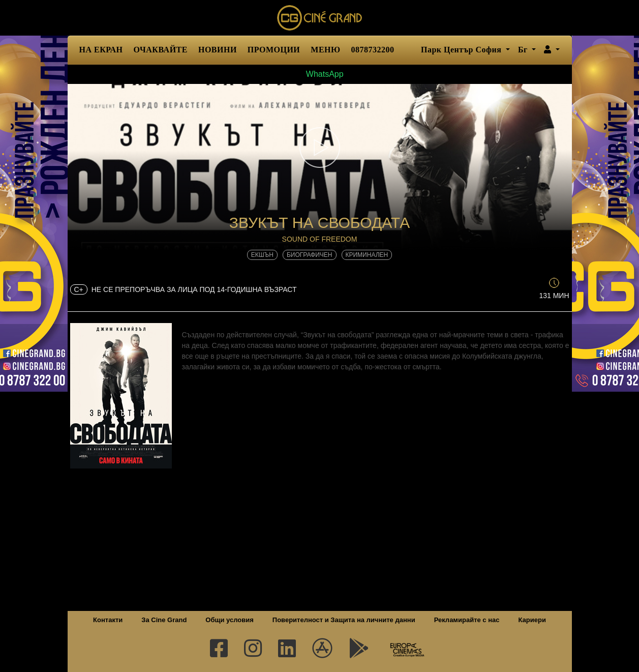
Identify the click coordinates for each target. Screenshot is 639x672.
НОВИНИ (218, 50)
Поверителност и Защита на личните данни (344, 620)
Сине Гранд (320, 18)
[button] (552, 50)
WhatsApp (319, 74)
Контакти (108, 620)
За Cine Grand (164, 620)
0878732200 (373, 50)
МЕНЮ (325, 50)
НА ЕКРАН (101, 50)
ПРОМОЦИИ (274, 50)
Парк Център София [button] (462, 50)
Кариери (532, 620)
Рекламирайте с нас (467, 620)
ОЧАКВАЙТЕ (161, 50)
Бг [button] (524, 50)
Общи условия (229, 620)
